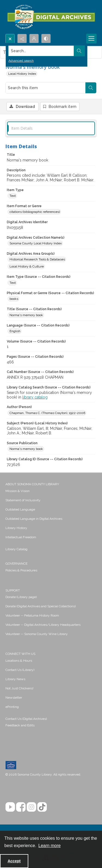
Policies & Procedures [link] (21, 570)
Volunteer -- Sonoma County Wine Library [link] (37, 634)
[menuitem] (51, 491)
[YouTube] (10, 807)
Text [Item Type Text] (13, 196)
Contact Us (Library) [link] (20, 670)
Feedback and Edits (20, 725)
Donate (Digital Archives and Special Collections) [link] (41, 606)
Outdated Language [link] (20, 509)
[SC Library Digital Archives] (51, 17)
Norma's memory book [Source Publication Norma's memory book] (26, 449)
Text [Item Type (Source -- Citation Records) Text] (13, 283)
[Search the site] (41, 51)
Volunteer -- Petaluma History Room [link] (32, 615)
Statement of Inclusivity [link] (23, 500)
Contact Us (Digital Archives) (26, 719)
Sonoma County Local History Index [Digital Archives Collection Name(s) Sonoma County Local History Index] (36, 243)
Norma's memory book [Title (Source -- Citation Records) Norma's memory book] (26, 315)
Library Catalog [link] (16, 549)
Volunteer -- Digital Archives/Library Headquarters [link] (43, 625)
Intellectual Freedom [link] (21, 537)
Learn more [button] (50, 846)
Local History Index (22, 74)
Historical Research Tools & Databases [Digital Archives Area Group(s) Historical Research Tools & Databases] (37, 259)
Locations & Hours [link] (19, 661)
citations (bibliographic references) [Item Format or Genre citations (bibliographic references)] (35, 212)
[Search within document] (91, 88)
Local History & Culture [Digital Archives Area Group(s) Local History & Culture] (27, 266)
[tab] (51, 128)
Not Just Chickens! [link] (19, 688)
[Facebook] (21, 807)
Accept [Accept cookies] (14, 861)
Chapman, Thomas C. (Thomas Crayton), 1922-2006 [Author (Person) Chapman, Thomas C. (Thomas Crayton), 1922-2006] (47, 413)
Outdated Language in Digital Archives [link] (34, 519)
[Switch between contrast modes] (46, 39)
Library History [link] (16, 528)
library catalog (35, 397)
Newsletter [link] (14, 698)
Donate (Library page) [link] (21, 597)
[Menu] (91, 39)
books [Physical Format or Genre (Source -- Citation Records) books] (14, 299)
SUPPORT (13, 590)
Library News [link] (15, 679)
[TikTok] (42, 807)
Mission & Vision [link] (18, 491)
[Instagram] (31, 807)
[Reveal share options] (22, 39)
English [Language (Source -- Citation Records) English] (15, 331)
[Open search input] (10, 39)
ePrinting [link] (12, 707)
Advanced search (21, 61)
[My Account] (34, 39)
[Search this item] (46, 88)
